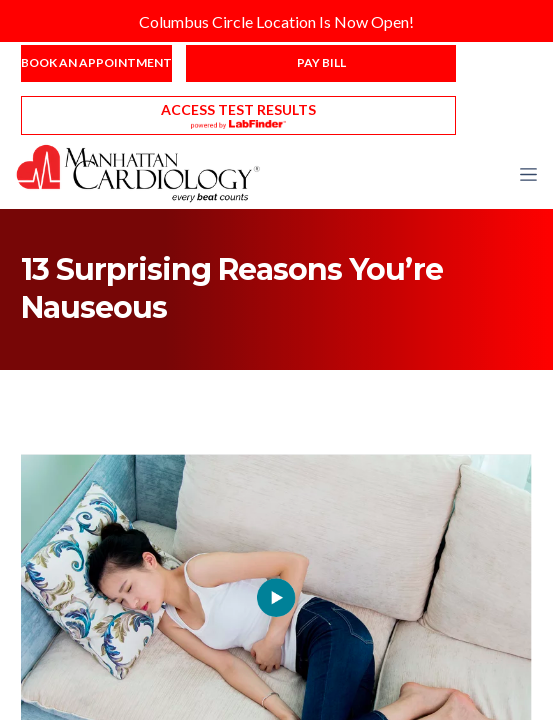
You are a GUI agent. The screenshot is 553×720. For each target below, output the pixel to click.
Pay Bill (321, 62)
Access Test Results (238, 109)
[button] (528, 174)
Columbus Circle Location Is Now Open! (276, 21)
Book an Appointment (96, 62)
